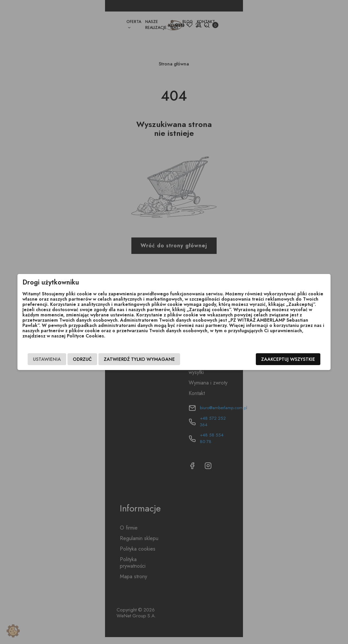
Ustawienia (43, 359)
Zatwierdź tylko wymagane (135, 359)
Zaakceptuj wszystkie (292, 359)
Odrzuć (78, 359)
